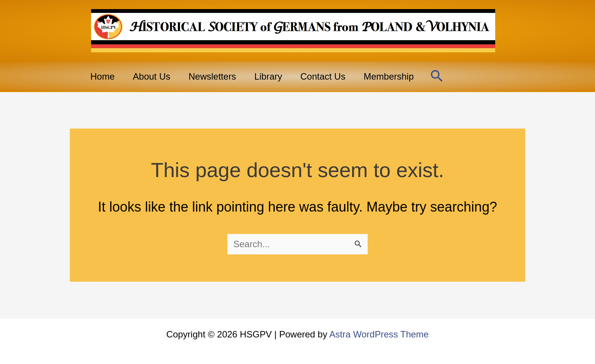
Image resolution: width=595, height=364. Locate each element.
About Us (152, 76)
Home (102, 76)
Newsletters (212, 76)
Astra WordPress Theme (379, 334)
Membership (389, 76)
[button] (437, 77)
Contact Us (323, 76)
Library (268, 76)
